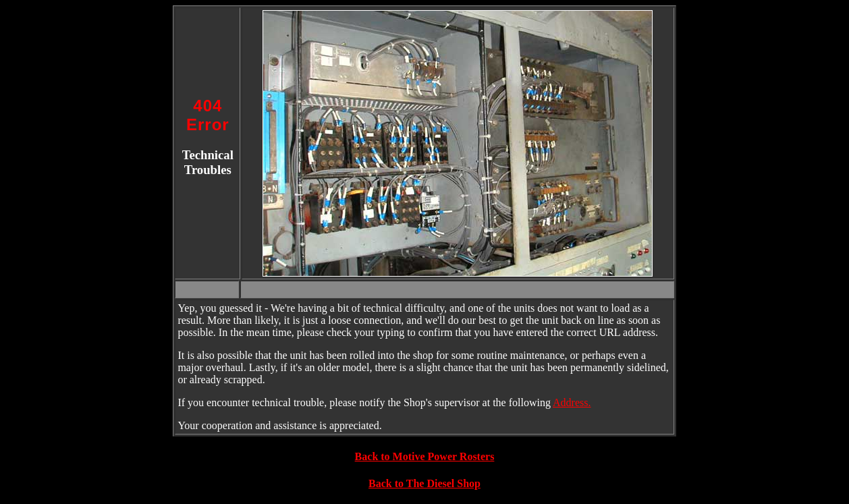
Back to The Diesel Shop (424, 483)
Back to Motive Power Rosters (425, 456)
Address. (572, 402)
